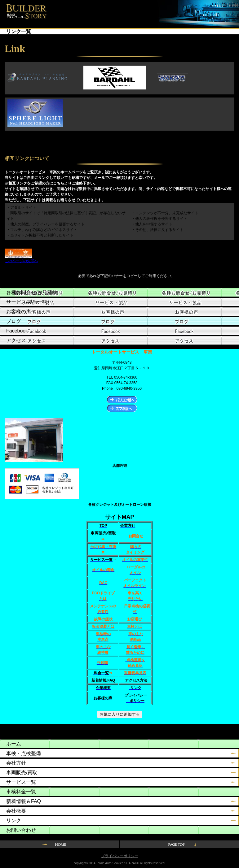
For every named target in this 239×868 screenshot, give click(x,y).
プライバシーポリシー (120, 856)
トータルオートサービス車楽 (24, 10)
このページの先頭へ (21, 261)
